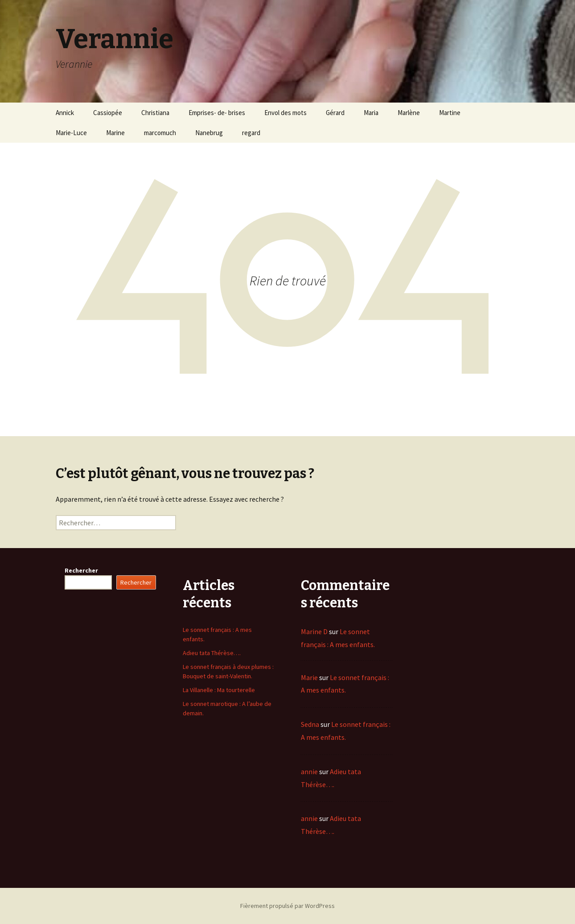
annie (309, 771)
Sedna (310, 724)
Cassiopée (108, 113)
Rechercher (81, 570)
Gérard (335, 113)
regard (251, 133)
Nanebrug (209, 133)
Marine (115, 133)
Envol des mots (285, 113)
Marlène (409, 113)
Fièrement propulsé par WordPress (287, 906)
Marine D (314, 631)
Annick (65, 113)
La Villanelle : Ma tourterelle (219, 690)
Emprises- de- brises (217, 113)
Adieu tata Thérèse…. (212, 653)
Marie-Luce (71, 133)
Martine (450, 113)
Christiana (155, 113)
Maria (371, 113)
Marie (309, 677)
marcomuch (160, 133)
